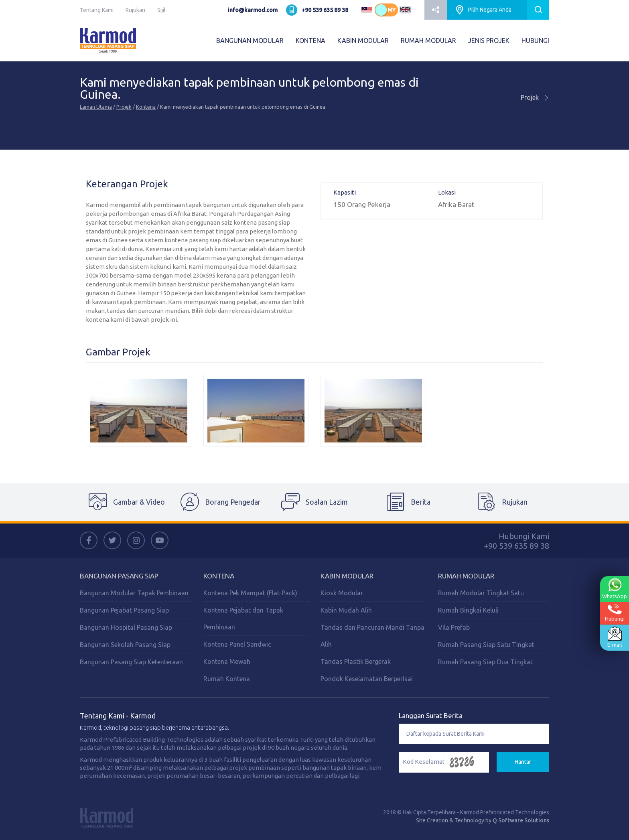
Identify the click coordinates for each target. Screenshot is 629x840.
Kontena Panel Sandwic (237, 644)
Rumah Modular (466, 576)
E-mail (615, 637)
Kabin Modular (347, 576)
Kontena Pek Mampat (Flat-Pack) (250, 593)
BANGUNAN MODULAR (250, 41)
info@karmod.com (253, 10)
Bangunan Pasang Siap (119, 576)
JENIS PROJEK (489, 41)
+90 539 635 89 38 (325, 10)
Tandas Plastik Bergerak (356, 661)
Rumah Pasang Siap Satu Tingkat (486, 645)
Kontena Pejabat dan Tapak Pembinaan (243, 619)
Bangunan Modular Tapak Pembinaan (134, 593)
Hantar (523, 762)
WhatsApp (615, 588)
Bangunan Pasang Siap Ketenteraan (131, 662)
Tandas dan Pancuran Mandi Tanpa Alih (372, 636)
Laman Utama (96, 107)
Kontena (146, 107)
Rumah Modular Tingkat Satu (481, 593)
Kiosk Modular (342, 593)
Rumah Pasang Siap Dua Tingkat (485, 662)
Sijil (161, 10)
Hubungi (615, 612)
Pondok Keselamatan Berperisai (367, 679)
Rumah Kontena (227, 679)
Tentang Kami (97, 10)
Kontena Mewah (227, 661)
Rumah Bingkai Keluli (468, 610)
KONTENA (310, 41)
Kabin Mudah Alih (346, 610)
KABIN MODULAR (363, 41)
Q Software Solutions (521, 820)
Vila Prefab (454, 627)
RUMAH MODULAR (428, 41)
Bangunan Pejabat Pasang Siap (124, 610)
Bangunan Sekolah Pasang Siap (125, 645)
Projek (124, 107)
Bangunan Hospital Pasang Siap (126, 627)
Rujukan (135, 10)
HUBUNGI (535, 41)
